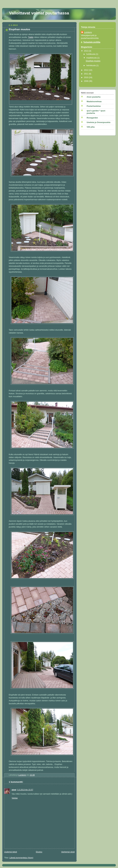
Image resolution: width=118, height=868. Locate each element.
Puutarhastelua (94, 106)
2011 (87, 74)
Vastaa (15, 798)
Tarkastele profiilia (92, 42)
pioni (14, 790)
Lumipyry (88, 32)
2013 (87, 51)
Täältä (31, 37)
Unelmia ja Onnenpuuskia (98, 122)
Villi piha (91, 127)
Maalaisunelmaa (94, 102)
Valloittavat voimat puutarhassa (39, 13)
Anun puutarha (94, 97)
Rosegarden (92, 118)
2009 (87, 81)
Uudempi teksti (11, 852)
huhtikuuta (91, 54)
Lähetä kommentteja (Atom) (21, 858)
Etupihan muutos (93, 61)
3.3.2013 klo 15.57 (25, 790)
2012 (87, 70)
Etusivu (39, 852)
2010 (87, 77)
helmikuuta (91, 65)
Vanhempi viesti (68, 852)
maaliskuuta (92, 58)
